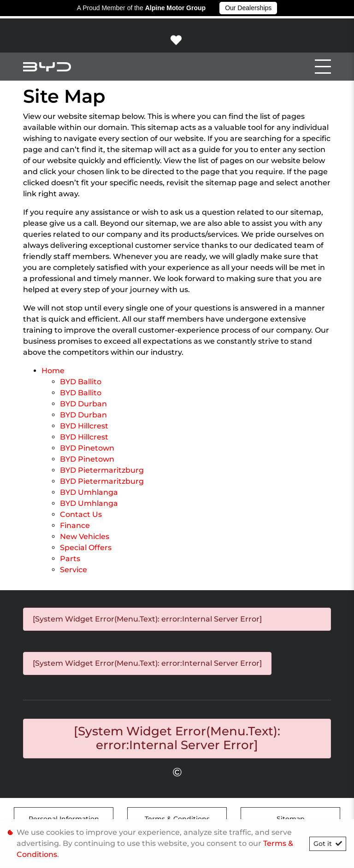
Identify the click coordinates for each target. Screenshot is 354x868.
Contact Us (81, 514)
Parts (70, 559)
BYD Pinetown (87, 448)
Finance (75, 525)
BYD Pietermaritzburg (102, 470)
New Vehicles (85, 537)
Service (74, 570)
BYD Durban (83, 404)
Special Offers (86, 548)
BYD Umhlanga (89, 492)
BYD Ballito (81, 382)
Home (53, 371)
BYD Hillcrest (84, 426)
